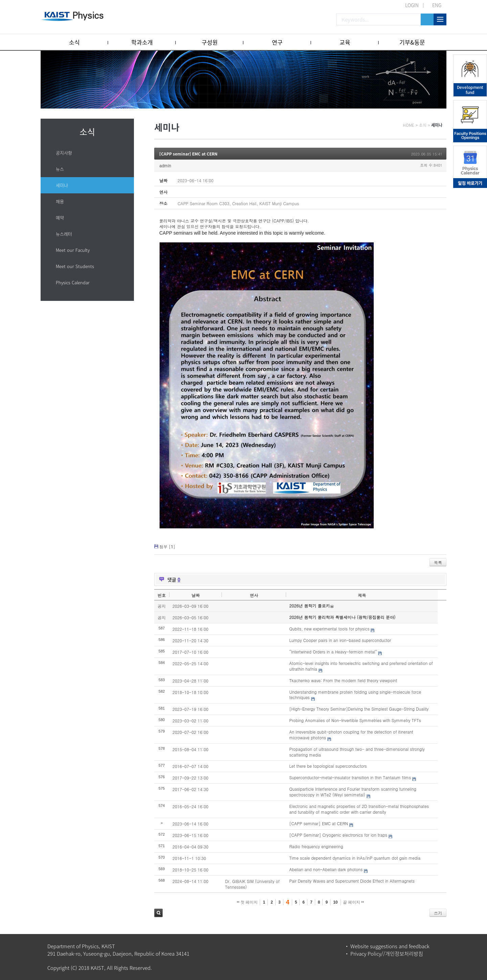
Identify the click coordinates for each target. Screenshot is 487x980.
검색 (158, 913)
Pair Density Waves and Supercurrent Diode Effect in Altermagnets (352, 881)
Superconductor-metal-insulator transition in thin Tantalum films (350, 777)
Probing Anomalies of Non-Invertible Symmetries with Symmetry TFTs (355, 720)
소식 (74, 42)
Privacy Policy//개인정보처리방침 (387, 954)
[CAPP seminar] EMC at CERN (188, 154)
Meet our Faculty (73, 250)
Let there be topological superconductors (328, 766)
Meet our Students (75, 266)
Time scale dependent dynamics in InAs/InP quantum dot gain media (355, 858)
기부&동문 (412, 42)
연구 (277, 42)
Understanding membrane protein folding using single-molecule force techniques (355, 695)
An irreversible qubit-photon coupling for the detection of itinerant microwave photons (351, 735)
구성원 (210, 42)
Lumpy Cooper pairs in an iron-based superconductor (340, 640)
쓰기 (438, 913)
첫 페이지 (247, 902)
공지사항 (64, 153)
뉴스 (60, 169)
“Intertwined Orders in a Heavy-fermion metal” (333, 652)
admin (165, 165)
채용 (60, 201)
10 (335, 902)
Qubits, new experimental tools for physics (329, 629)
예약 (60, 218)
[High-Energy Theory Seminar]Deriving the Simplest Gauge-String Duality (359, 709)
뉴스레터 (64, 234)
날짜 (195, 595)
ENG (437, 5)
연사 (254, 595)
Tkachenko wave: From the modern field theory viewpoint (343, 680)
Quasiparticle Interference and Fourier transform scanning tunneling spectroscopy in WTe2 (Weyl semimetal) (353, 792)
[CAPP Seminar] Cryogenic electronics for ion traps (338, 835)
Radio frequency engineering (316, 846)
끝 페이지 (354, 902)
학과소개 (142, 42)
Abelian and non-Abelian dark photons (326, 869)
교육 (345, 42)
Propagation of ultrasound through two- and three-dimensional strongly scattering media (357, 752)
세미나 (62, 185)
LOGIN (412, 5)
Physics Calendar (73, 282)
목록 (438, 562)
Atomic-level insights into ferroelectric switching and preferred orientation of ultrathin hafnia (361, 666)
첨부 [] (167, 546)
